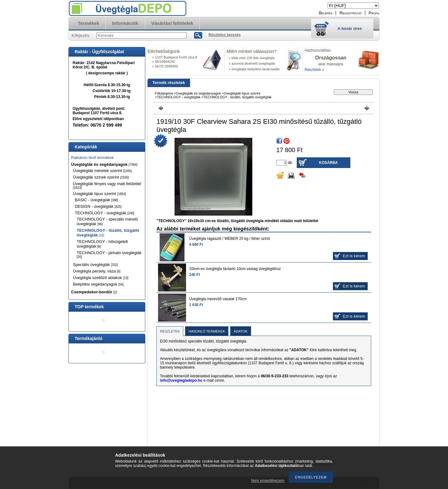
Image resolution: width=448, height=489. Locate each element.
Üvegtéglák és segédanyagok (104, 164)
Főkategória (164, 93)
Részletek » (314, 70)
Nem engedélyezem (268, 481)
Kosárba (328, 163)
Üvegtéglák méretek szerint (103, 171)
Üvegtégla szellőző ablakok (101, 278)
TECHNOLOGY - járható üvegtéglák (109, 254)
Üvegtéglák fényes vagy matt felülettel (107, 185)
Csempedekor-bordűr (94, 292)
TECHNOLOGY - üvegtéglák (105, 213)
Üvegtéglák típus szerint (100, 194)
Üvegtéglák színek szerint (101, 177)
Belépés (326, 13)
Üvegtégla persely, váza (97, 271)
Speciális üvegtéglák (96, 265)
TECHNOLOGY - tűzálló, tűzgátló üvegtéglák (238, 97)
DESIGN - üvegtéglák (98, 206)
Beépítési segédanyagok (98, 284)
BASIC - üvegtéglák (97, 200)
